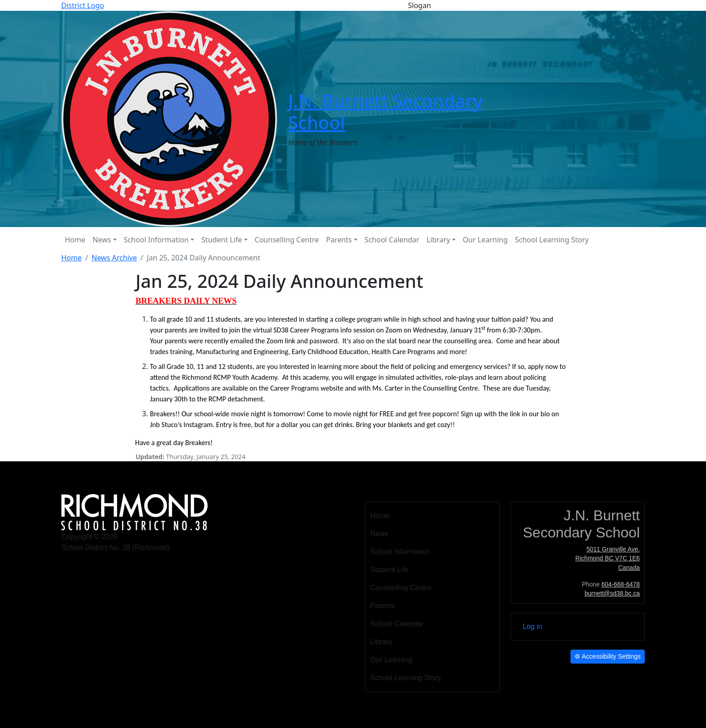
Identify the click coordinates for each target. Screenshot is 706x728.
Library (438, 240)
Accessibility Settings (608, 656)
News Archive (114, 258)
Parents (339, 240)
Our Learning (485, 240)
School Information (156, 240)
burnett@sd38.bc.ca (612, 594)
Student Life (222, 240)
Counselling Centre (287, 240)
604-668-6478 (621, 585)
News (102, 240)
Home (75, 240)
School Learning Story (552, 240)
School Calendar (392, 240)
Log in (533, 626)
